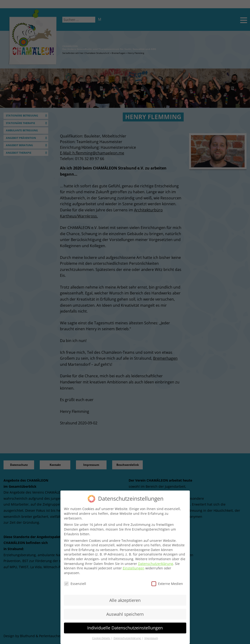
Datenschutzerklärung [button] (127, 638)
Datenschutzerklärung (156, 564)
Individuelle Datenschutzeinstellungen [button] (125, 628)
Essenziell (75, 584)
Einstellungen (134, 568)
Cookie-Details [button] (101, 638)
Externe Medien (167, 584)
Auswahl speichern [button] (125, 614)
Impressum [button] (151, 638)
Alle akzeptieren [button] (125, 600)
